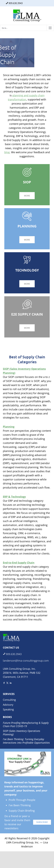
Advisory (8, 705)
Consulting (9, 700)
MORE (27, 196)
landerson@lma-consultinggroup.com (26, 661)
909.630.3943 (16, 3)
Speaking (8, 709)
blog (7, 152)
